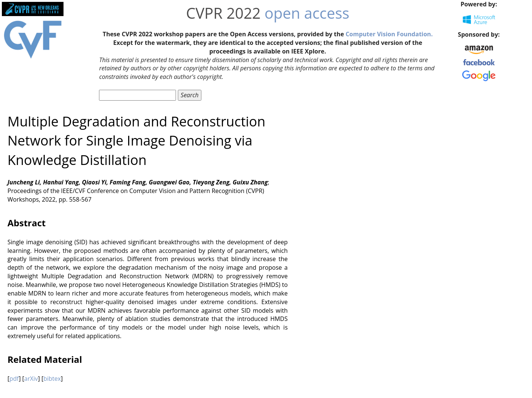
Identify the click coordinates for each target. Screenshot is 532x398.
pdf (14, 379)
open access (307, 13)
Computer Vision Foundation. (389, 34)
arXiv (31, 379)
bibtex (52, 379)
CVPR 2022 (223, 13)
